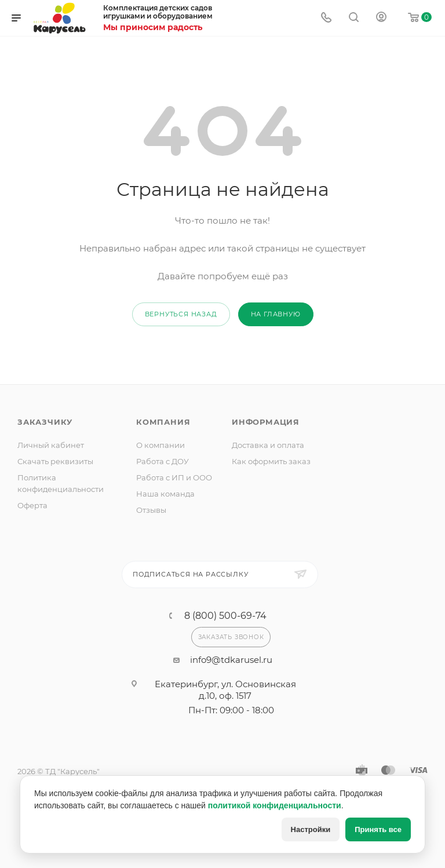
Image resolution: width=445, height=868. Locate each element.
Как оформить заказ (271, 461)
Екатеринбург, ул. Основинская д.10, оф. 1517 (225, 690)
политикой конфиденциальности (275, 805)
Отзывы (151, 510)
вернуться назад (181, 314)
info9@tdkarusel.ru (231, 660)
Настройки (311, 829)
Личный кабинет (51, 445)
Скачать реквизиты (55, 461)
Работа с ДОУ (163, 461)
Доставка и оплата (268, 445)
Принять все (378, 829)
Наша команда (165, 494)
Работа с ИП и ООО (174, 477)
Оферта (32, 505)
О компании (161, 445)
